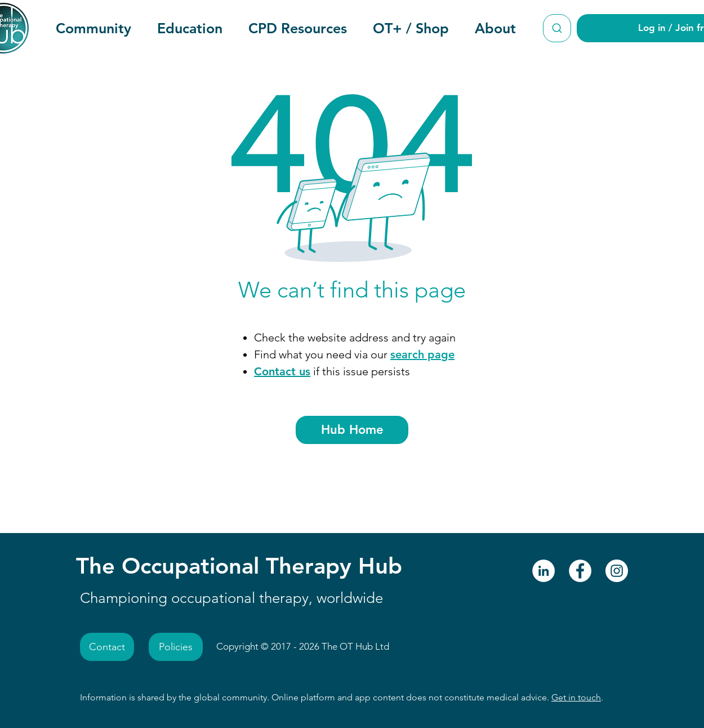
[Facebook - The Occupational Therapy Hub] (580, 571)
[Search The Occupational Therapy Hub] (557, 28)
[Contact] (107, 647)
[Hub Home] (352, 430)
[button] (93, 28)
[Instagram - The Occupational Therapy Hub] (617, 571)
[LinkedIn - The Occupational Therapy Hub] (543, 571)
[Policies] (176, 647)
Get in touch (576, 697)
